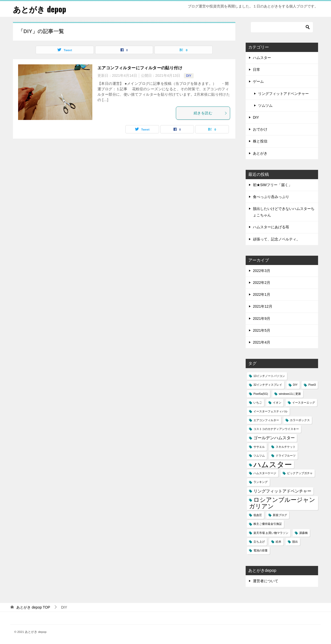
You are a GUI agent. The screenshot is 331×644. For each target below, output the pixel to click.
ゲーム (258, 81)
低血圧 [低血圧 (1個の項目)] (258, 515)
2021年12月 (263, 306)
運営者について (266, 581)
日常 (257, 70)
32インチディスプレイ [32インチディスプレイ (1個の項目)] (268, 385)
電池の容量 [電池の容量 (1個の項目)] (261, 550)
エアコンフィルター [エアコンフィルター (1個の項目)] (266, 420)
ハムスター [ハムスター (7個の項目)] (273, 464)
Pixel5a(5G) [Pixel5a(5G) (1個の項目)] (261, 394)
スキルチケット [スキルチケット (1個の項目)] (286, 447)
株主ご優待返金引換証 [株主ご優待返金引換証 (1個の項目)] (268, 524)
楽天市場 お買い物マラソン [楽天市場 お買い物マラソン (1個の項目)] (271, 533)
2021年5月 (262, 330)
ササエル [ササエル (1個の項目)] (259, 447)
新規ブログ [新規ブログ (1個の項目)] (280, 515)
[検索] (282, 27)
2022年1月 (262, 294)
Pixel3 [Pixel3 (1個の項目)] (312, 385)
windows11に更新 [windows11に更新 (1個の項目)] (290, 394)
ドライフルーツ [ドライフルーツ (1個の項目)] (286, 456)
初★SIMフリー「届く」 (272, 185)
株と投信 (260, 141)
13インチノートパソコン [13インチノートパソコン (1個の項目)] (269, 376)
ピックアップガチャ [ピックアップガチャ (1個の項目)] (300, 473)
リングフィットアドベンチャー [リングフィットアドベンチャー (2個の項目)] (282, 491)
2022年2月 (262, 283)
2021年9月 (262, 319)
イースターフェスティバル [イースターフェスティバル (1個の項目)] (270, 411)
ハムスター (262, 58)
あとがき (260, 153)
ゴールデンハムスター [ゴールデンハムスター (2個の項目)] (274, 438)
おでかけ (260, 129)
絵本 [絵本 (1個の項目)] (279, 542)
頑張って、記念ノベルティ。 (276, 239)
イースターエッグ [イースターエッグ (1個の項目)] (304, 403)
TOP (33, 607)
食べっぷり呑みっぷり (271, 197)
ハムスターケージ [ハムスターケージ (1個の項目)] (265, 473)
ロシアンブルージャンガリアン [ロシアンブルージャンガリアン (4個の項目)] (282, 503)
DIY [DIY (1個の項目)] (295, 385)
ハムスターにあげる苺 (271, 227)
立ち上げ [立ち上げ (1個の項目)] (259, 542)
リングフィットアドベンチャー (283, 94)
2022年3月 (262, 271)
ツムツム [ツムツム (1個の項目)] (259, 456)
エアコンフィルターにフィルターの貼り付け (140, 68)
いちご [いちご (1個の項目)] (258, 403)
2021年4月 (262, 342)
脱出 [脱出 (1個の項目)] (295, 542)
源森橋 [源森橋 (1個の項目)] (303, 533)
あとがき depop (40, 9)
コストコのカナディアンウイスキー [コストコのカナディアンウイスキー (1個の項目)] (276, 429)
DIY (189, 76)
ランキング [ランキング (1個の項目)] (261, 482)
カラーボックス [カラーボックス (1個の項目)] (300, 420)
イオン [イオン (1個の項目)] (277, 403)
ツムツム (265, 105)
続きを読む (210, 113)
